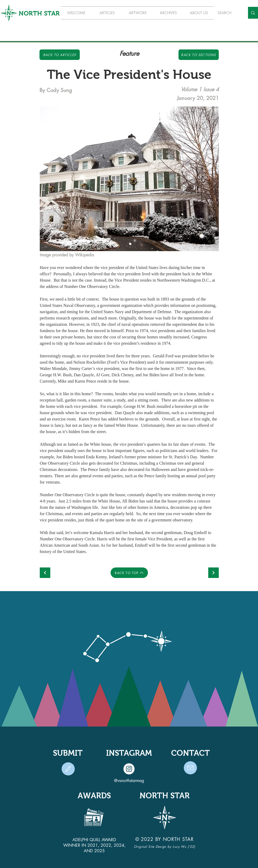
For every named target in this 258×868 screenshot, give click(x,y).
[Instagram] (129, 769)
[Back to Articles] (60, 55)
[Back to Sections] (199, 55)
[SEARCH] (227, 13)
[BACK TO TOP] (129, 573)
